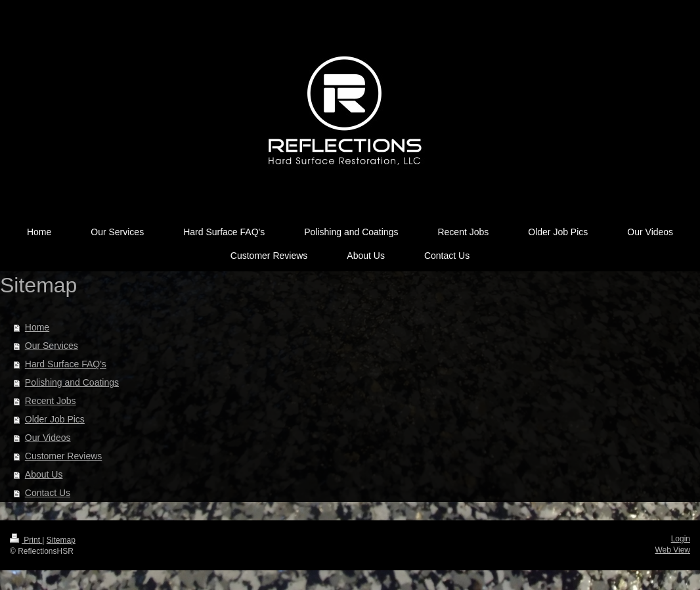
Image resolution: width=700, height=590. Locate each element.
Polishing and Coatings (72, 382)
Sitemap (61, 540)
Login (681, 539)
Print (26, 540)
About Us (44, 474)
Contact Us (48, 493)
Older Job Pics (55, 419)
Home (37, 327)
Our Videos (48, 438)
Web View (672, 550)
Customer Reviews (63, 456)
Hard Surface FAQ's (66, 364)
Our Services (52, 346)
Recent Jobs (51, 401)
